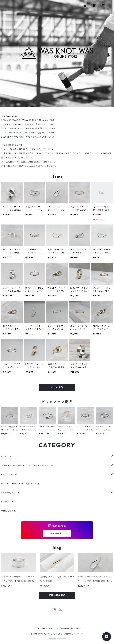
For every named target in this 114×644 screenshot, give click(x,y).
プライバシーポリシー (43, 628)
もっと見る (57, 387)
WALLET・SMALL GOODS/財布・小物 (20, 484)
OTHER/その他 (8, 511)
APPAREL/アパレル (11, 493)
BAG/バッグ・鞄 (9, 475)
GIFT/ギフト (7, 502)
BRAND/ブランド (10, 456)
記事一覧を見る (57, 595)
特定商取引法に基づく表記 (69, 628)
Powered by (57, 639)
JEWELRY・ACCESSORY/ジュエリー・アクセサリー (27, 465)
